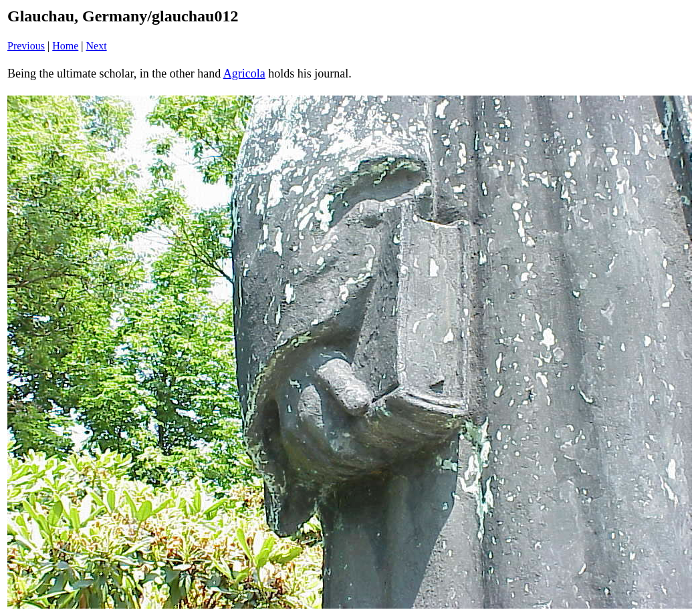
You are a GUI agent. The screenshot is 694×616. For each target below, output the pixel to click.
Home (65, 46)
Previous (26, 46)
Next (97, 46)
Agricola (244, 73)
